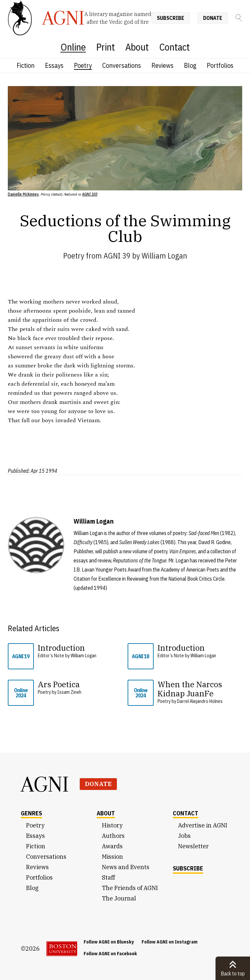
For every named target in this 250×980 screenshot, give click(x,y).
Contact (174, 47)
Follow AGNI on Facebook (110, 954)
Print (106, 47)
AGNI (45, 784)
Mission (112, 857)
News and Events (126, 867)
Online (73, 47)
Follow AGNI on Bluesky (109, 942)
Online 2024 (21, 693)
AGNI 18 (140, 656)
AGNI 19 (21, 656)
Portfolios (220, 65)
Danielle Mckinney (23, 194)
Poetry (83, 65)
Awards (112, 846)
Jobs (184, 836)
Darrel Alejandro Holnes (200, 701)
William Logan (164, 256)
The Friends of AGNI (130, 888)
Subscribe (171, 18)
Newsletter (193, 846)
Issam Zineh (69, 692)
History (112, 825)
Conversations (122, 65)
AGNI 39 (117, 256)
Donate (213, 18)
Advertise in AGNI (203, 825)
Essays (54, 65)
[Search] (239, 18)
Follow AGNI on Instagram (170, 942)
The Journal (119, 898)
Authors (113, 836)
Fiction (26, 65)
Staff (108, 877)
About (137, 47)
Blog (190, 65)
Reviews (162, 65)
